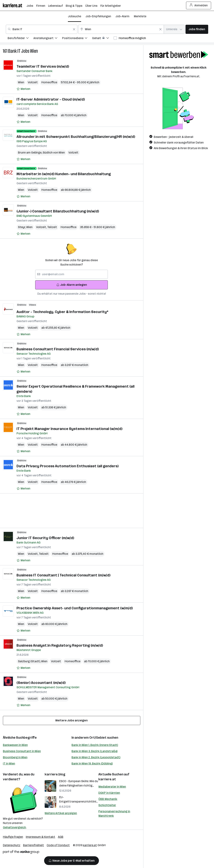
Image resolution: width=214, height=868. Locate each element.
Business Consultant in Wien (22, 751)
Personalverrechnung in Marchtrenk (114, 814)
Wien (34, 51)
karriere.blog (55, 774)
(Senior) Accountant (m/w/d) (41, 683)
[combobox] (42, 29)
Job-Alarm (122, 16)
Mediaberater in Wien (112, 787)
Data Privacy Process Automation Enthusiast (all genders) (68, 466)
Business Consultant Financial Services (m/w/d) (58, 349)
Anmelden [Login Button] (199, 5)
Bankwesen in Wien (15, 745)
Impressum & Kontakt (40, 837)
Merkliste (140, 16)
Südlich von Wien (54, 153)
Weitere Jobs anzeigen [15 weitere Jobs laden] (72, 720)
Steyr (22, 227)
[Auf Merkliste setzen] (23, 89)
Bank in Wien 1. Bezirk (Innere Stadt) (95, 745)
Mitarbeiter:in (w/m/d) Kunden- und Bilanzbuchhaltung (64, 174)
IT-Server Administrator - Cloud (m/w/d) (51, 99)
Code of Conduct (58, 845)
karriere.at (107, 779)
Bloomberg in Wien (15, 757)
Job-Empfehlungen (98, 16)
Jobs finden (197, 29)
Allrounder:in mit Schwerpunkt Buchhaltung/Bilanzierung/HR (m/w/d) (76, 137)
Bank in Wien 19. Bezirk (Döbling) (92, 764)
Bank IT (14, 51)
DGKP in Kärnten (109, 793)
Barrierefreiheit (33, 845)
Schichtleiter (107, 805)
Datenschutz (12, 845)
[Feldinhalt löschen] (74, 29)
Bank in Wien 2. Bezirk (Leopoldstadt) (96, 757)
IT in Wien (9, 764)
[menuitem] (21, 39)
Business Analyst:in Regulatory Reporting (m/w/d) (60, 645)
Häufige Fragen (13, 837)
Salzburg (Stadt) (30, 661)
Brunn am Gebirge (30, 153)
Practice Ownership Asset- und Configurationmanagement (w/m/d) (75, 608)
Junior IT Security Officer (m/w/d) (45, 538)
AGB (61, 837)
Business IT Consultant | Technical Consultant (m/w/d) (63, 575)
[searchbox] (72, 274)
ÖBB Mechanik (108, 799)
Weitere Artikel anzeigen (61, 813)
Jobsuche (75, 16)
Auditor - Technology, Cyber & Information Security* (62, 312)
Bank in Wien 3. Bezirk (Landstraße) (94, 751)
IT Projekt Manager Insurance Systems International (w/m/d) (69, 429)
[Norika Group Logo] (21, 853)
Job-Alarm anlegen (72, 285)
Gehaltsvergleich (14, 827)
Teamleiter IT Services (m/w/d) (43, 66)
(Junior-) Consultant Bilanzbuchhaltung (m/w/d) (58, 211)
